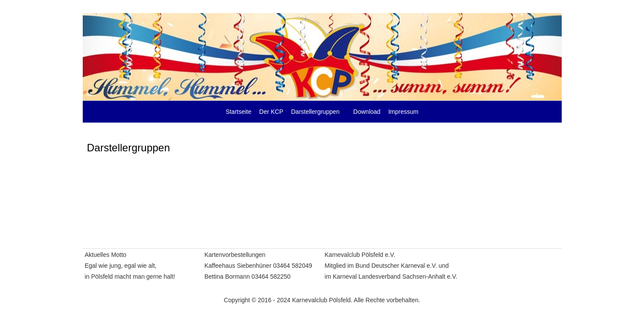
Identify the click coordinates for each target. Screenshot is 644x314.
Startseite (238, 112)
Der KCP (271, 112)
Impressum (403, 112)
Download (367, 112)
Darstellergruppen (315, 112)
